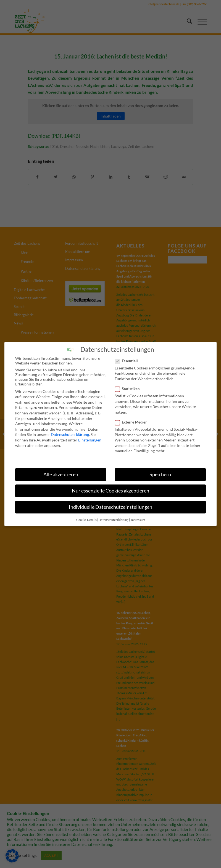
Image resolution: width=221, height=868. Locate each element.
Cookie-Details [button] (86, 520)
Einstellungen (90, 440)
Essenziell (129, 361)
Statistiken (129, 389)
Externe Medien (133, 422)
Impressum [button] (138, 520)
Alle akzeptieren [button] (61, 474)
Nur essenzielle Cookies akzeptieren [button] (110, 491)
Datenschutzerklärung (70, 434)
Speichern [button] (160, 474)
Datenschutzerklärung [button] (114, 520)
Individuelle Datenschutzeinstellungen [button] (110, 507)
